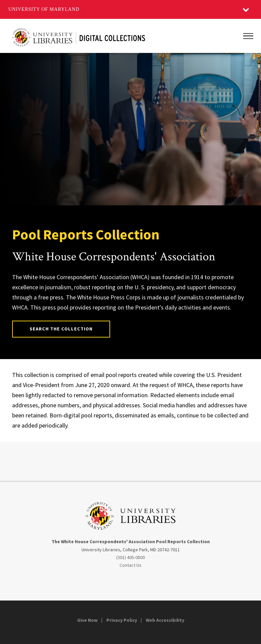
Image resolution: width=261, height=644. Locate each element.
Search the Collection (61, 329)
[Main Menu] (248, 36)
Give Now (87, 620)
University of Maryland (44, 9)
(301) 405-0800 (130, 557)
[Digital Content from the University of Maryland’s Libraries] (79, 36)
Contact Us (130, 565)
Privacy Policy (122, 620)
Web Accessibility (165, 620)
